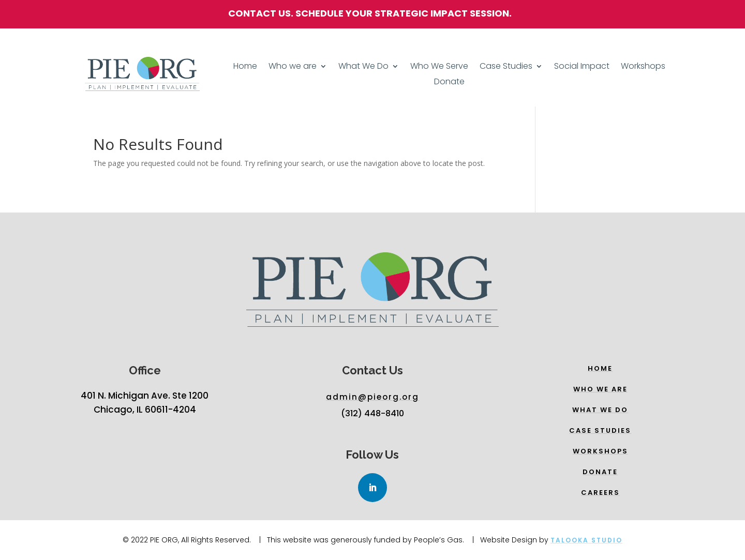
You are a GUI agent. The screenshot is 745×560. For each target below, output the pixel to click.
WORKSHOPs (600, 451)
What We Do (363, 67)
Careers (600, 493)
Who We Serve (439, 67)
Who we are (293, 67)
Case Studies (506, 67)
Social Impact (582, 67)
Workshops (643, 67)
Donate (449, 83)
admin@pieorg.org (373, 397)
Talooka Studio (586, 540)
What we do (600, 410)
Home (245, 67)
